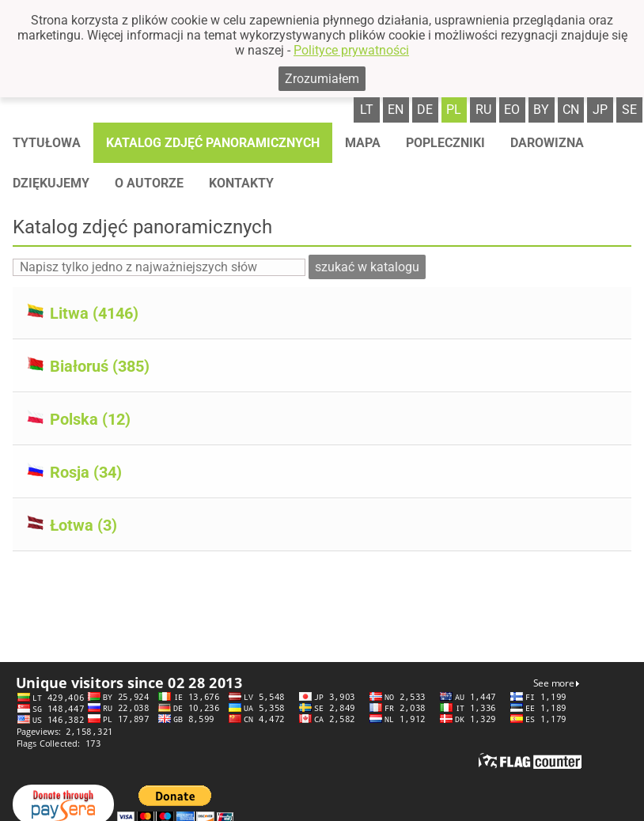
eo (512, 110)
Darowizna (547, 143)
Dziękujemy (51, 183)
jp (600, 110)
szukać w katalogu (367, 267)
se (629, 110)
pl (454, 110)
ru (483, 110)
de (425, 110)
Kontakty (241, 183)
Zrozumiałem (322, 79)
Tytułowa (47, 143)
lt (367, 110)
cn (571, 110)
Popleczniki (445, 143)
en (396, 110)
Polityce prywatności (351, 50)
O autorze (149, 183)
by (541, 110)
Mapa (363, 143)
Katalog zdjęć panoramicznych (213, 143)
